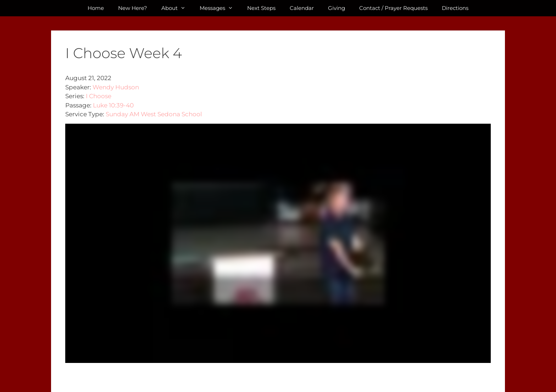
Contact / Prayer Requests (393, 8)
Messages (220, 8)
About (177, 8)
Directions (455, 8)
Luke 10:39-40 (113, 105)
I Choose (99, 96)
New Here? (133, 8)
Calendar (302, 8)
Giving (337, 8)
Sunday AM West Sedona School (154, 114)
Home (96, 8)
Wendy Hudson (116, 87)
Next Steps (261, 8)
